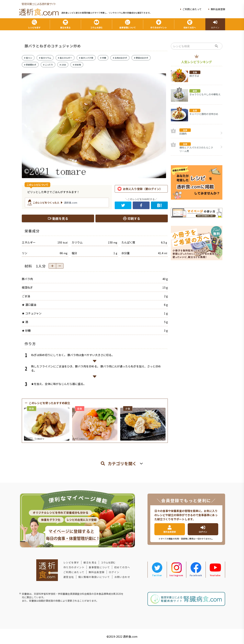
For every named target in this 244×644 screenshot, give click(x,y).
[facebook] (141, 205)
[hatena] (159, 205)
